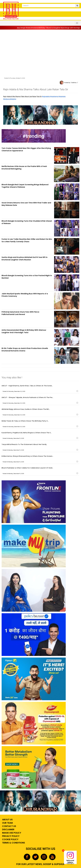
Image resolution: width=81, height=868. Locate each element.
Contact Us (9, 826)
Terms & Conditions (13, 843)
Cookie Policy (10, 839)
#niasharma (54, 97)
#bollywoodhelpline (10, 99)
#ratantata (62, 97)
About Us (7, 820)
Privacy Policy (11, 836)
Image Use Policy (11, 833)
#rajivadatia (46, 97)
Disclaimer (8, 829)
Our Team (7, 823)
